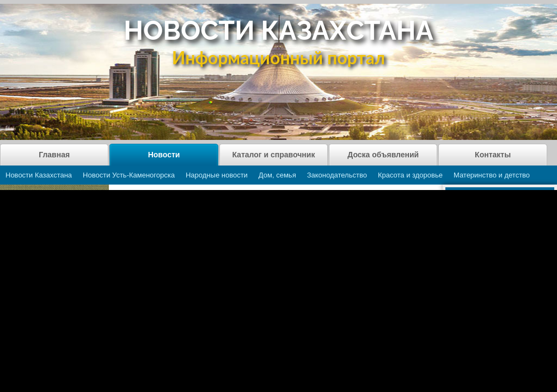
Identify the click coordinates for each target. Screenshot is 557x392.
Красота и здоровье (410, 175)
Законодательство (337, 175)
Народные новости (217, 175)
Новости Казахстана (39, 175)
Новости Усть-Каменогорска (129, 175)
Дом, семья (277, 175)
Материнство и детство (492, 175)
